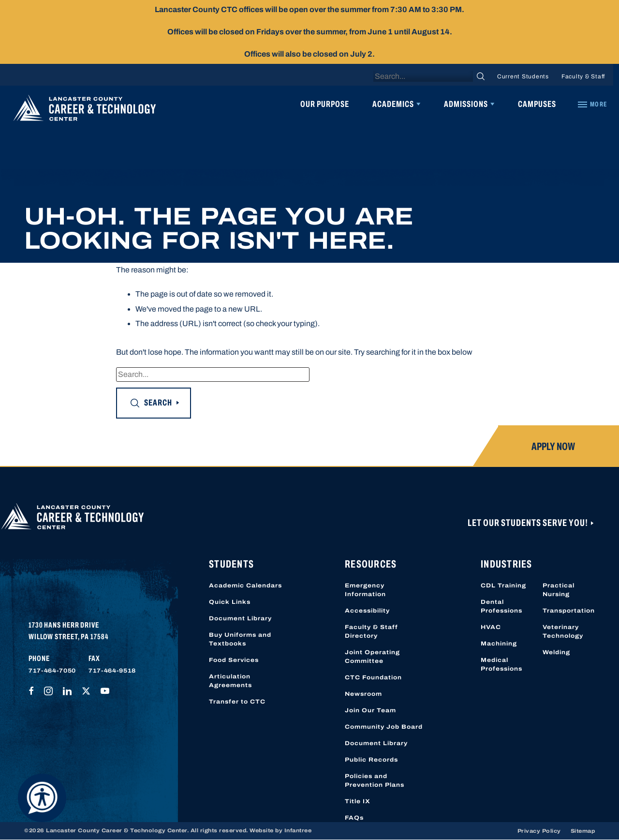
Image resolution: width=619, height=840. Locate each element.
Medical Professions (501, 664)
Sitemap (583, 831)
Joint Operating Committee (372, 657)
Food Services (234, 660)
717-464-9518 (112, 671)
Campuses (537, 104)
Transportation (569, 611)
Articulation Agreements (230, 681)
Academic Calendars (245, 585)
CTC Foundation (373, 677)
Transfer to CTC (237, 702)
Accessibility (367, 611)
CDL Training (503, 585)
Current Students (523, 76)
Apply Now (553, 447)
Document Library (240, 618)
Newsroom (363, 694)
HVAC (491, 627)
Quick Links (230, 602)
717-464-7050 (52, 671)
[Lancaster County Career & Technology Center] (85, 110)
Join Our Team (370, 710)
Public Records (371, 760)
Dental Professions (501, 606)
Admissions (466, 104)
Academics (393, 104)
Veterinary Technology (563, 631)
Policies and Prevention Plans (375, 780)
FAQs (354, 818)
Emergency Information (365, 590)
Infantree (298, 830)
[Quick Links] (592, 105)
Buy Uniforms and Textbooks (240, 639)
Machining (499, 644)
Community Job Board (384, 727)
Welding (556, 652)
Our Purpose (325, 104)
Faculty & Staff (583, 76)
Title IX (358, 801)
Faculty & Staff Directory (371, 631)
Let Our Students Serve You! (529, 523)
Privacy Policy (539, 831)
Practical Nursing (559, 590)
